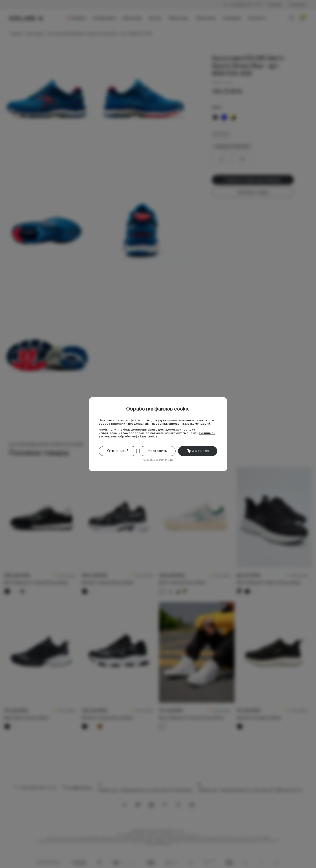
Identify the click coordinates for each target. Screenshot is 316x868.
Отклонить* (118, 451)
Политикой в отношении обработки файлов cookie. (157, 435)
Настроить (158, 451)
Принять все (198, 451)
